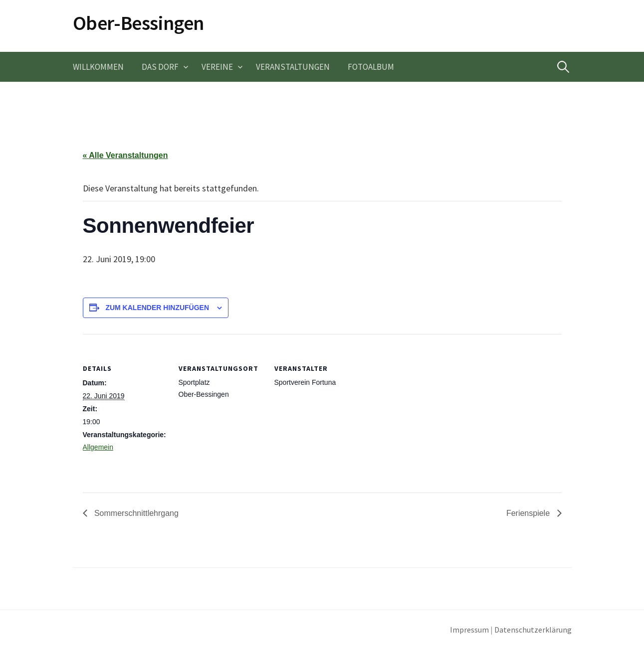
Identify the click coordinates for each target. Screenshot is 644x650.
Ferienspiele (529, 513)
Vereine (217, 67)
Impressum (469, 630)
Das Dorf (160, 67)
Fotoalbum (371, 67)
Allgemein (98, 447)
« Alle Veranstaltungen (125, 155)
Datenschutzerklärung (533, 630)
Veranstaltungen (293, 67)
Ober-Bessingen (138, 23)
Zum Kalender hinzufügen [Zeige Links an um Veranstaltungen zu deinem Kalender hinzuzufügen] (157, 308)
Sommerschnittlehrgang (135, 513)
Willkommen (98, 67)
